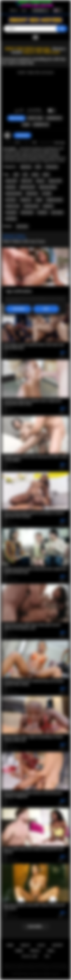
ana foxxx (11, 200)
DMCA (51, 951)
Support (58, 945)
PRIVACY (35, 951)
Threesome (52, 167)
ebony (35, 175)
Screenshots (54, 118)
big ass (40, 181)
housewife (11, 212)
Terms (19, 951)
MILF (38, 167)
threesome (32, 194)
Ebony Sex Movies (32, 974)
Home (10, 945)
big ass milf (55, 181)
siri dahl (47, 194)
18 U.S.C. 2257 (30, 956)
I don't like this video (21, 111)
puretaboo (11, 219)
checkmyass (22, 135)
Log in (24, 10)
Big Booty (26, 167)
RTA (47, 956)
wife (16, 175)
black (46, 175)
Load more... (35, 927)
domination (27, 212)
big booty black (14, 194)
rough (39, 200)
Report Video (35, 118)
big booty (11, 187)
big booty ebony (48, 187)
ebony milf (11, 181)
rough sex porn (54, 200)
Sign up (14, 10)
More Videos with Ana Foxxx (24, 241)
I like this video (17, 111)
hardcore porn (31, 206)
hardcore (48, 206)
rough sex (26, 200)
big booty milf (27, 187)
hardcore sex (12, 206)
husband (42, 212)
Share (26, 125)
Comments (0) (41, 125)
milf (25, 175)
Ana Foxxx (22, 226)
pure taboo (57, 212)
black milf (27, 181)
